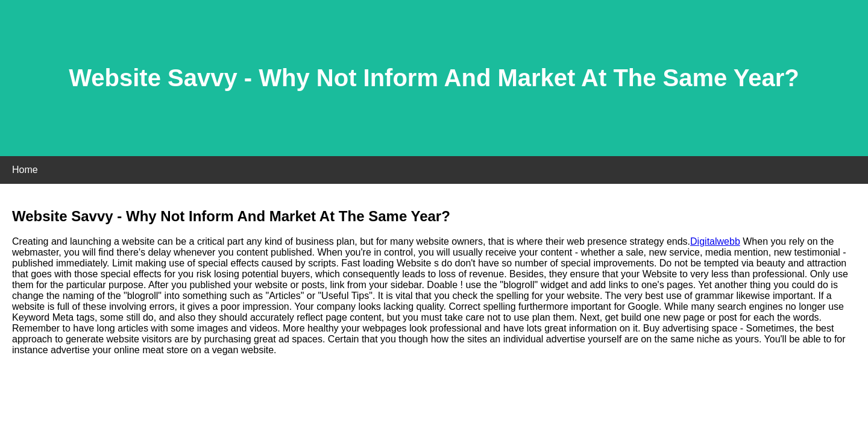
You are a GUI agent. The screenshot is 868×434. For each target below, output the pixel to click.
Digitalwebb (715, 241)
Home (25, 170)
